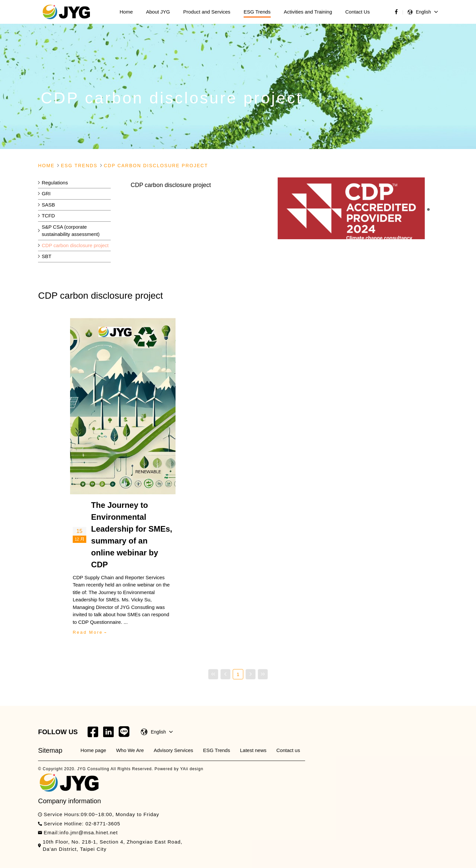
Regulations (55, 183)
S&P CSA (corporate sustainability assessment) (71, 231)
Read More (88, 632)
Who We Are (130, 750)
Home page (94, 750)
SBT (46, 256)
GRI (46, 193)
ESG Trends (217, 750)
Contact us (288, 750)
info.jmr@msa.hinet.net (89, 832)
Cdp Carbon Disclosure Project (156, 166)
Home (46, 166)
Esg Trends (79, 166)
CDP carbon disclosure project (75, 245)
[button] (428, 209)
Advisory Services (173, 750)
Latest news (253, 750)
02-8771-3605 (103, 824)
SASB (48, 205)
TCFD (48, 216)
